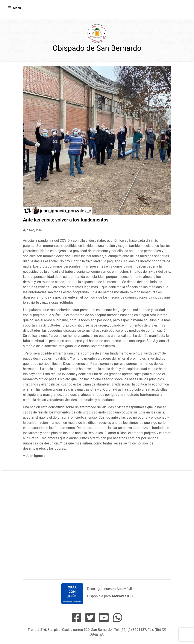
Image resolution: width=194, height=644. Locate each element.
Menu (17, 8)
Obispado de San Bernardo (97, 48)
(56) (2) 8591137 (133, 630)
